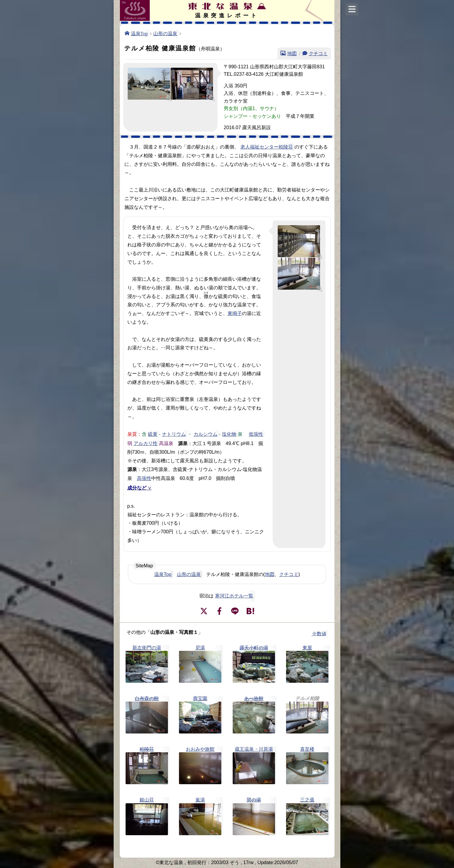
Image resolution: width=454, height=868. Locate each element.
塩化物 (229, 434)
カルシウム (206, 434)
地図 (292, 53)
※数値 (319, 634)
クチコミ (318, 53)
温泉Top (139, 33)
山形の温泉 (165, 33)
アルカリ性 (146, 443)
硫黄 (153, 434)
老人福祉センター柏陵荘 (267, 147)
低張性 (256, 434)
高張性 (144, 478)
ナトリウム (174, 434)
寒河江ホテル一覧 (234, 596)
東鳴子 (235, 313)
